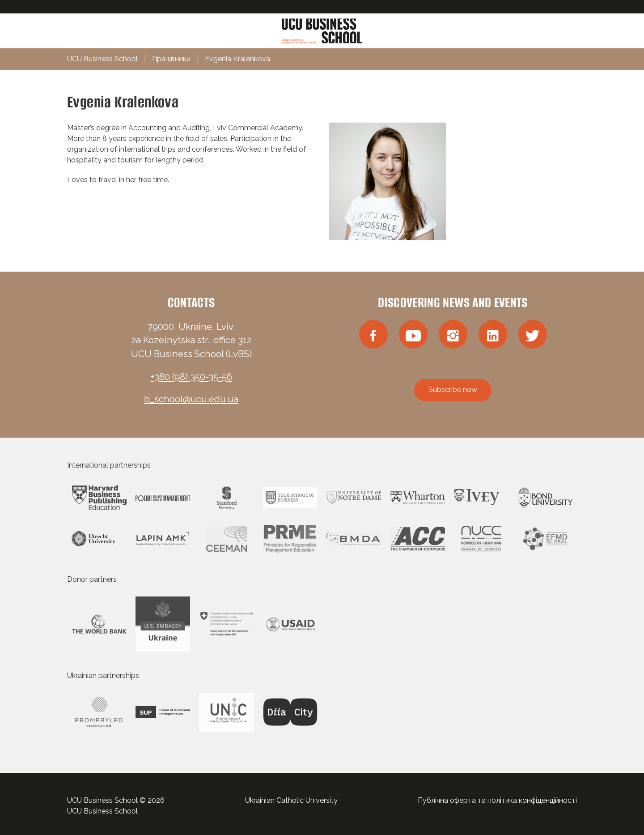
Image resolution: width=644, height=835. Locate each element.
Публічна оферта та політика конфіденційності (497, 800)
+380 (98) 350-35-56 (191, 377)
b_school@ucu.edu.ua (191, 399)
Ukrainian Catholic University (291, 800)
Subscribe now (453, 390)
